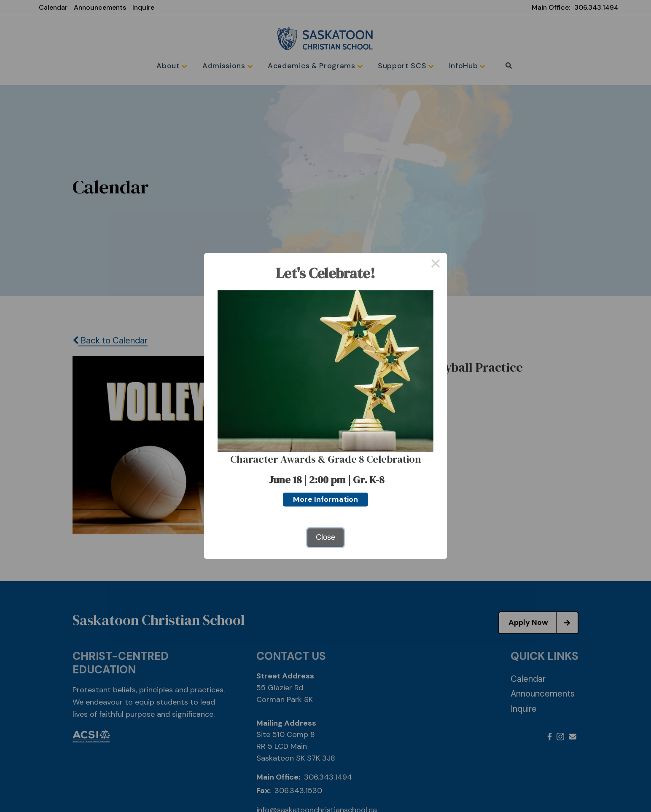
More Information (325, 499)
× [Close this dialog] (435, 265)
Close (325, 537)
